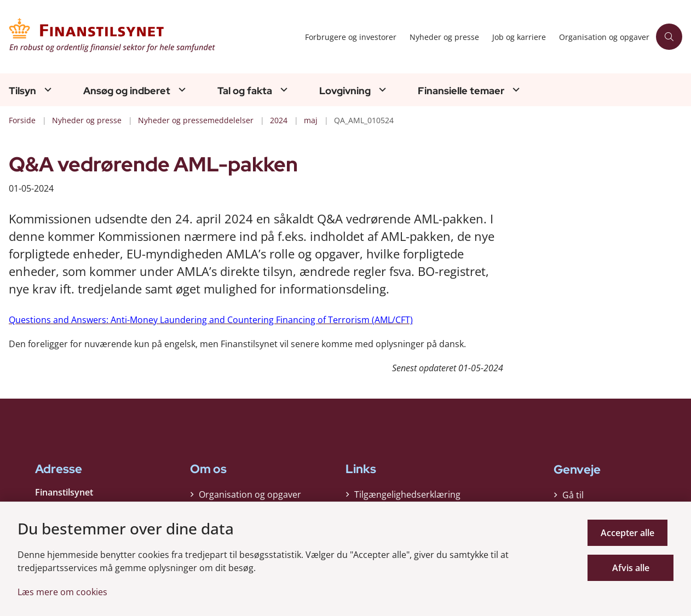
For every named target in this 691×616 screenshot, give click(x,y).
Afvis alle (634, 568)
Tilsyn (22, 91)
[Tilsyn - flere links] (47, 90)
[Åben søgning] (669, 37)
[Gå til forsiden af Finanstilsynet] (149, 37)
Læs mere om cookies (62, 592)
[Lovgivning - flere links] (381, 90)
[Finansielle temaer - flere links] (515, 90)
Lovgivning (345, 91)
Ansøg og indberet (127, 91)
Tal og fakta (245, 91)
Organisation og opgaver (250, 497)
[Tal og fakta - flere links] (283, 90)
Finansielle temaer (461, 91)
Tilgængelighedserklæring (407, 497)
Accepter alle (634, 533)
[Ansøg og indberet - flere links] (181, 90)
